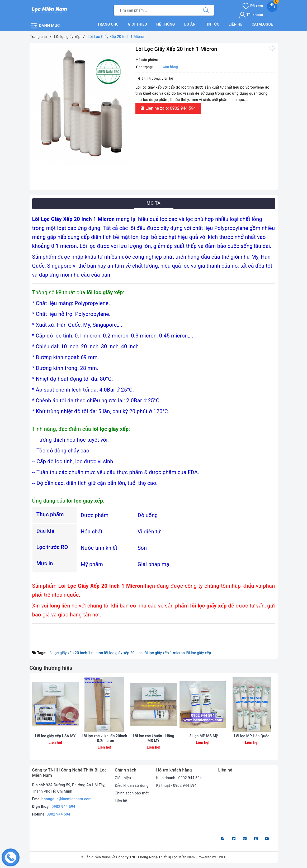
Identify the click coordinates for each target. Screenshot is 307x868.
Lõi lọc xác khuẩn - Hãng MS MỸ (153, 738)
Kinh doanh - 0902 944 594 (179, 778)
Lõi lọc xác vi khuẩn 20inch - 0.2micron (104, 738)
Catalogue (262, 24)
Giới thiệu (137, 24)
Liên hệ (235, 24)
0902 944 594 (64, 807)
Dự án (190, 24)
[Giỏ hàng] (272, 7)
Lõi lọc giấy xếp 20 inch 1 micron (75, 653)
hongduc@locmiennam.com (68, 799)
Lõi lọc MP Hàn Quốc (252, 736)
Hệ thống (166, 24)
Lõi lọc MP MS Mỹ (203, 736)
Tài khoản (251, 15)
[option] (81, 106)
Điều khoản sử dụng (132, 785)
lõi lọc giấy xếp (198, 653)
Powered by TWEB (212, 857)
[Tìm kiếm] (206, 10)
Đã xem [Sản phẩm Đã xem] (253, 6)
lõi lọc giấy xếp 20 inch (123, 653)
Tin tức (212, 24)
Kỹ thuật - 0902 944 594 (176, 785)
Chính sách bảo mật (132, 793)
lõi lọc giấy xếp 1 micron (164, 653)
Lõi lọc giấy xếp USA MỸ (55, 736)
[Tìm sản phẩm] (156, 10)
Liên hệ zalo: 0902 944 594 (168, 108)
